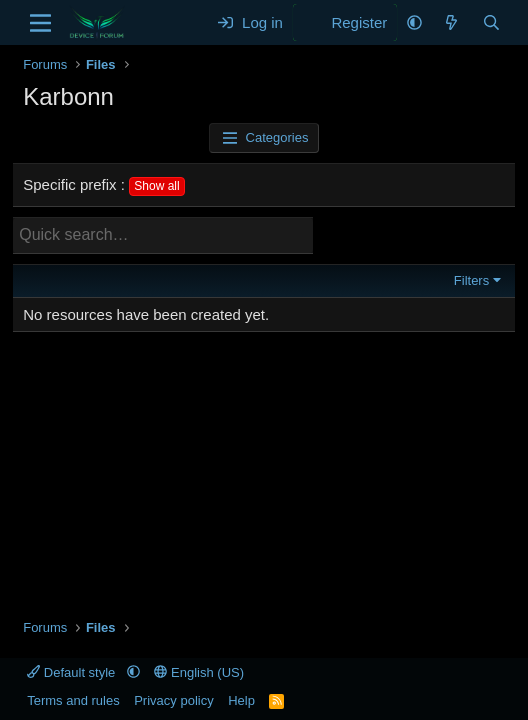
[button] (414, 22)
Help (241, 700)
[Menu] (40, 23)
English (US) (199, 672)
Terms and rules (73, 700)
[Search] (491, 22)
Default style (73, 672)
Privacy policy (173, 700)
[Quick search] (163, 235)
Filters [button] (471, 280)
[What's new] (451, 22)
